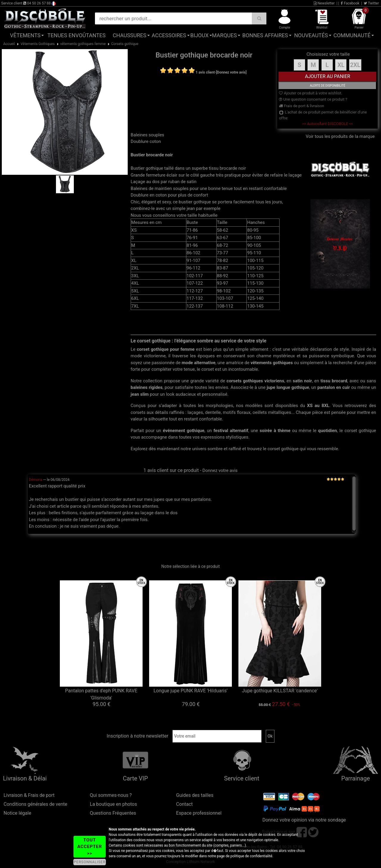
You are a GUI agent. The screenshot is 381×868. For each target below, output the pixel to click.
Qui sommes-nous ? (111, 795)
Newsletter (324, 3)
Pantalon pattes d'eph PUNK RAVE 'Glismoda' (101, 694)
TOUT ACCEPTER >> (90, 847)
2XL (355, 65)
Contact (185, 804)
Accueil (9, 44)
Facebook (350, 3)
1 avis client (205, 72)
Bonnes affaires (265, 35)
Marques (224, 35)
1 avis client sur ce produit (171, 470)
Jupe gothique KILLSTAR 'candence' (280, 691)
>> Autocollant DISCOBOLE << (328, 124)
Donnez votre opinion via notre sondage (304, 820)
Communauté (352, 35)
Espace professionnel (199, 813)
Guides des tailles (195, 795)
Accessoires (169, 35)
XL (341, 65)
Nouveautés (311, 35)
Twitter (371, 3)
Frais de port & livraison (302, 106)
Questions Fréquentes (113, 813)
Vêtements (25, 35)
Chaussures (130, 35)
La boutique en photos (113, 804)
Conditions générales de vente (35, 804)
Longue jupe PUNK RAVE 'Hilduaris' (191, 691)
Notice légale (17, 813)
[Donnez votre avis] (231, 72)
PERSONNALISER (90, 862)
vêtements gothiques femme (83, 44)
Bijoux (199, 35)
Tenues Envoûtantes (76, 35)
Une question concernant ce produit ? (313, 99)
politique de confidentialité (251, 856)
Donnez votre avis (220, 470)
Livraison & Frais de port (29, 795)
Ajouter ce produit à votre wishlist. (310, 93)
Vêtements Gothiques (38, 44)
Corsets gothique (125, 44)
